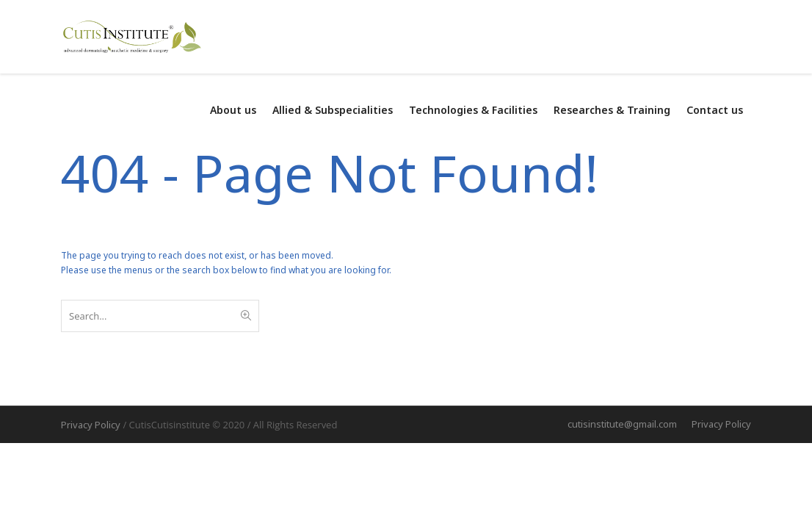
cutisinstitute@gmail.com (622, 424)
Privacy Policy (721, 424)
